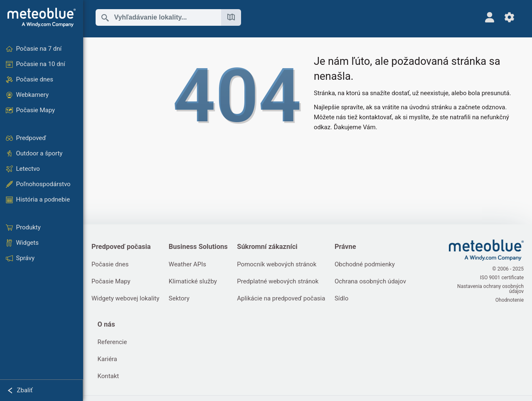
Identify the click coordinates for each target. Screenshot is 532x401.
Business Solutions (198, 247)
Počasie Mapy (111, 281)
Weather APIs (187, 264)
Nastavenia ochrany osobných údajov (490, 289)
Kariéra (107, 359)
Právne (345, 247)
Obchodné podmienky (365, 264)
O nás (106, 324)
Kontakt (108, 376)
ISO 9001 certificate (502, 278)
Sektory (179, 298)
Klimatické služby (193, 281)
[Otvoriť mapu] (231, 17)
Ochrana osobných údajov (370, 281)
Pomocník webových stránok (277, 264)
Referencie (112, 342)
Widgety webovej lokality (125, 298)
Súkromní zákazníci (267, 247)
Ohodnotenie (510, 300)
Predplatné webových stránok (278, 281)
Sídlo (341, 298)
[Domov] (42, 17)
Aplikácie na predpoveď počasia (281, 298)
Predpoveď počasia (121, 247)
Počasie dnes (110, 264)
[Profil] (489, 17)
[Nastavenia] (509, 17)
